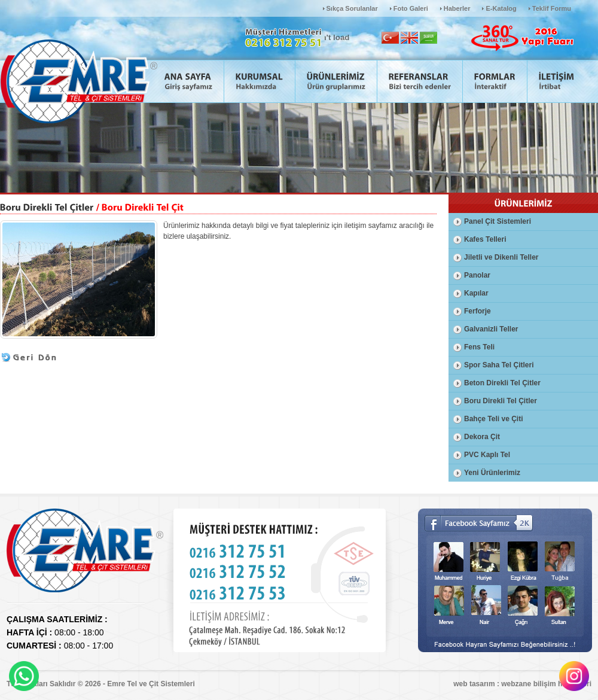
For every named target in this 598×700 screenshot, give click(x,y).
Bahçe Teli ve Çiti (493, 419)
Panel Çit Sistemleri (498, 221)
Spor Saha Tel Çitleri (499, 365)
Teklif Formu (552, 8)
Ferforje (478, 311)
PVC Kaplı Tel (487, 455)
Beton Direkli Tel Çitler (502, 383)
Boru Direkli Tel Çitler (501, 401)
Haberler (457, 8)
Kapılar (476, 293)
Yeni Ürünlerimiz (492, 473)
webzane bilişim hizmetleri (546, 684)
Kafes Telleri (485, 239)
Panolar (477, 275)
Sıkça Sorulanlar (352, 8)
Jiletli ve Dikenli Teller (501, 257)
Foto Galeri (411, 8)
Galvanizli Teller (491, 329)
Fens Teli (479, 347)
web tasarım (474, 684)
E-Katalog (501, 8)
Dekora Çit (482, 437)
